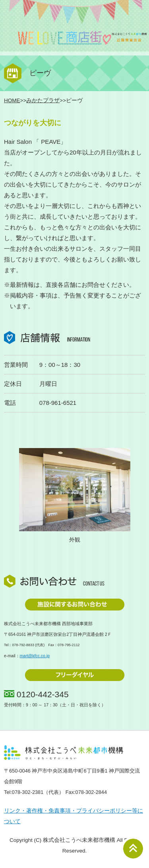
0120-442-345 (43, 694)
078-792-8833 (23, 645)
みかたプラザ (43, 100)
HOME (12, 100)
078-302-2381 (28, 792)
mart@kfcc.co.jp (35, 656)
